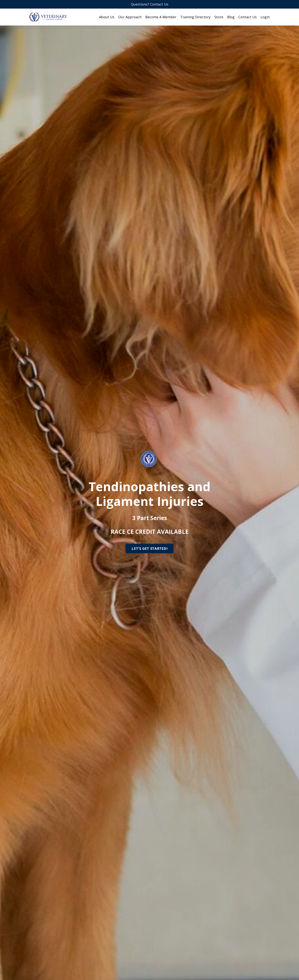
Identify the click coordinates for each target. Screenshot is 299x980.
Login (265, 17)
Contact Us (248, 17)
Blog (231, 17)
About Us (107, 17)
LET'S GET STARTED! (149, 548)
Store (219, 17)
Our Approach (130, 17)
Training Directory (195, 17)
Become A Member (161, 17)
